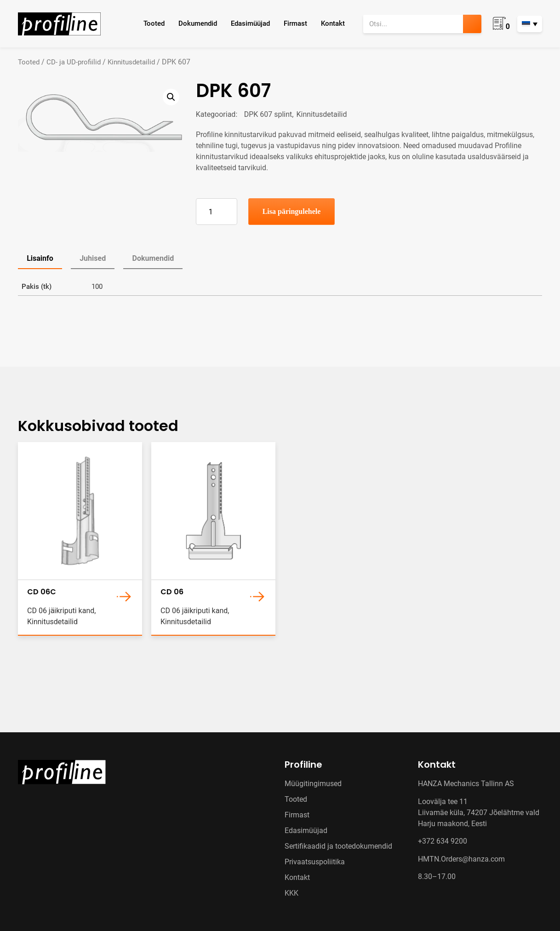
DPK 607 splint (268, 114)
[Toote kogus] (217, 212)
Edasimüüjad (250, 23)
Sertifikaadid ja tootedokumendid (338, 846)
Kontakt (333, 23)
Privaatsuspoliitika (315, 862)
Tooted (154, 23)
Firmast (295, 23)
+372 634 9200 (443, 841)
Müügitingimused (313, 784)
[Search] (472, 24)
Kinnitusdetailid (131, 62)
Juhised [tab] (93, 258)
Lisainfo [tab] (40, 258)
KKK (291, 893)
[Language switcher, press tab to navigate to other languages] (530, 24)
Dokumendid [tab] (153, 258)
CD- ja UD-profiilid (74, 62)
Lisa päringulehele (292, 211)
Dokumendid (198, 23)
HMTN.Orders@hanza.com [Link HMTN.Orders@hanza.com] (461, 859)
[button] (171, 97)
